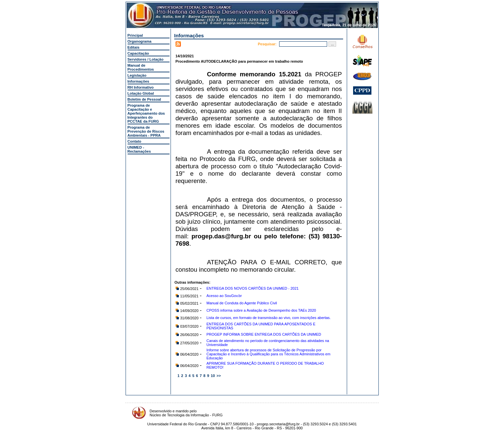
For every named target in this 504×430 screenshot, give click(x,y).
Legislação (137, 75)
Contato (135, 141)
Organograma (140, 41)
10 (213, 376)
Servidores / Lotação (146, 59)
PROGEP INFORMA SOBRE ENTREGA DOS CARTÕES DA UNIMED (264, 334)
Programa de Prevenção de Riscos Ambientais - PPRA (146, 131)
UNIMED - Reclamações (139, 149)
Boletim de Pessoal (144, 99)
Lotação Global (141, 93)
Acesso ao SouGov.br (224, 296)
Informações (138, 81)
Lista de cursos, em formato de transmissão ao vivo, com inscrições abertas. (269, 318)
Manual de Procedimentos (141, 67)
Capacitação (138, 53)
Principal (135, 35)
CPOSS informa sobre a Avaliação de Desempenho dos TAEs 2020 (261, 310)
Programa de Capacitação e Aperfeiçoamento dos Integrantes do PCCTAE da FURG (146, 113)
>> (219, 376)
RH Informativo (141, 87)
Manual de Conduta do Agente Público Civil (242, 303)
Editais (134, 47)
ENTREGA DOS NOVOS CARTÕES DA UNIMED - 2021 (253, 288)
